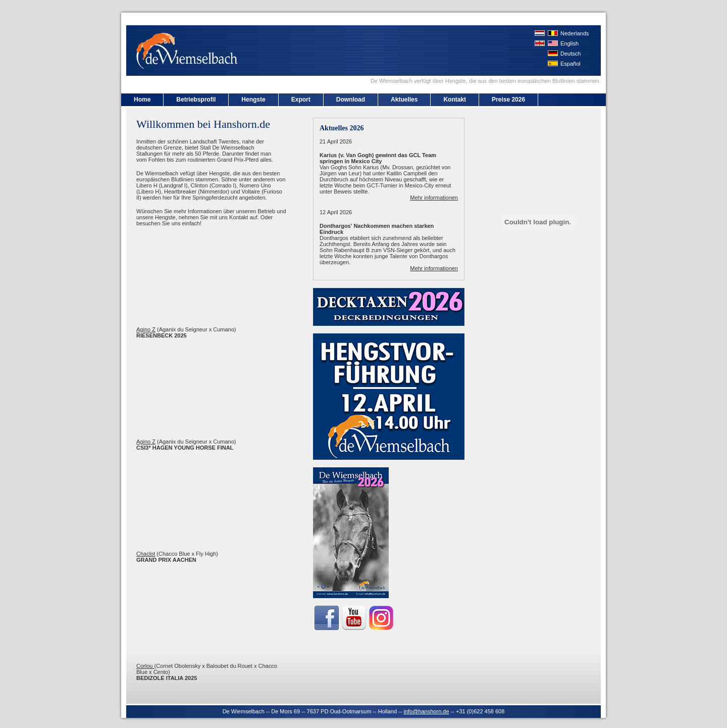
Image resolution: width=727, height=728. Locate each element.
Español (570, 64)
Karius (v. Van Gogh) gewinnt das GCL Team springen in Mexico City (378, 158)
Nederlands (575, 33)
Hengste (253, 100)
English (569, 43)
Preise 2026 (508, 100)
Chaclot (146, 554)
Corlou (145, 666)
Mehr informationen (434, 198)
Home (142, 100)
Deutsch (570, 54)
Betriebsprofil (196, 100)
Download (351, 100)
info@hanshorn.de (426, 711)
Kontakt (455, 100)
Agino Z (146, 329)
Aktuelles (404, 100)
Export (301, 100)
